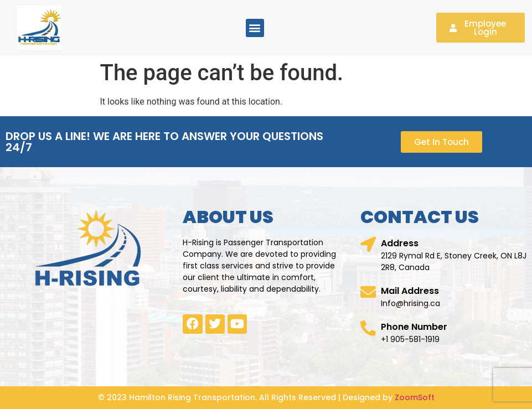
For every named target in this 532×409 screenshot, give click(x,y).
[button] (255, 28)
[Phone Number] (368, 328)
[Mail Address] (368, 292)
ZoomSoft (415, 397)
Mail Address (410, 291)
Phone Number (414, 327)
